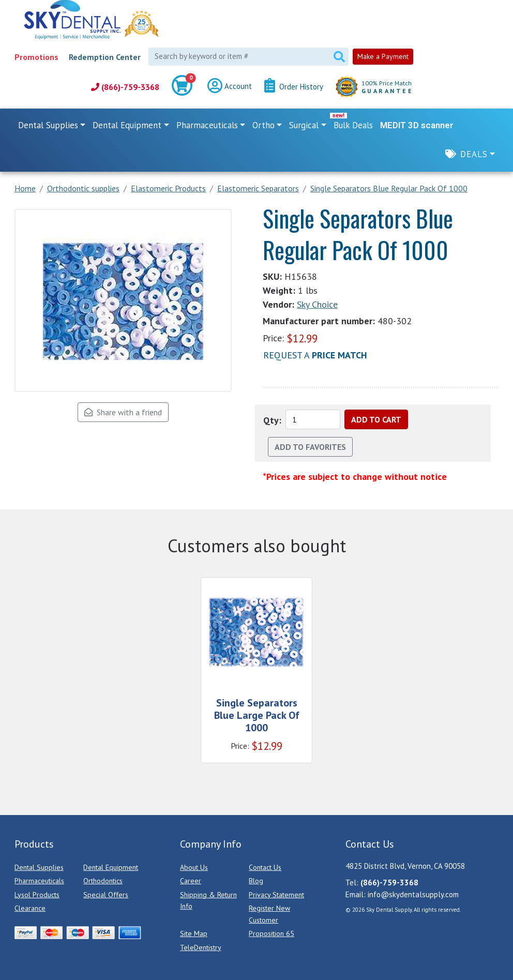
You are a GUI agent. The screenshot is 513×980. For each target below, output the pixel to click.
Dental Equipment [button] (127, 125)
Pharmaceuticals (39, 881)
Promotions (36, 57)
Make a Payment (383, 56)
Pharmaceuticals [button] (207, 125)
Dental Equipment (111, 867)
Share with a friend (123, 412)
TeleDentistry (201, 947)
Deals (474, 154)
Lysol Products (37, 895)
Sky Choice (317, 304)
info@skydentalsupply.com (413, 894)
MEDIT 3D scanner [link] (417, 125)
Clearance (30, 908)
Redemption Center (105, 57)
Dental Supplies (39, 867)
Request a (315, 355)
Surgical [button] (304, 125)
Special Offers (106, 895)
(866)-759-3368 (125, 87)
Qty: (272, 420)
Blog (256, 881)
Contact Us (265, 867)
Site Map (194, 933)
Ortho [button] (263, 125)
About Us (194, 867)
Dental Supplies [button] (48, 125)
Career (191, 881)
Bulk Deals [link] (353, 125)
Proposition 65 (271, 933)
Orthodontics (103, 881)
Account (230, 87)
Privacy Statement (276, 895)
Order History (294, 87)
